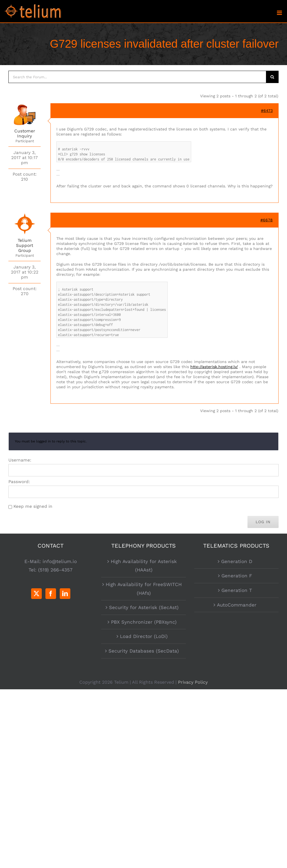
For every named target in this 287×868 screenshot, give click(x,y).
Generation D (237, 561)
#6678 (267, 220)
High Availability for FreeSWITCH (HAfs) (144, 589)
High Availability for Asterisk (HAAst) (144, 566)
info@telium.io (60, 561)
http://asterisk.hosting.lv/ (214, 367)
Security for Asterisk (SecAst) (144, 607)
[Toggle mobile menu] (280, 13)
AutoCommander (237, 605)
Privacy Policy (193, 682)
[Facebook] (51, 594)
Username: (20, 460)
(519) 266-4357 (55, 570)
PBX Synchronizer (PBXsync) (144, 622)
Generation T (237, 590)
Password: (19, 482)
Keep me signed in (33, 506)
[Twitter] (36, 594)
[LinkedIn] (65, 594)
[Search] (272, 77)
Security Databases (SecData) (144, 651)
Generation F (237, 576)
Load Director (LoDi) (144, 636)
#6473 (267, 111)
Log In (263, 522)
